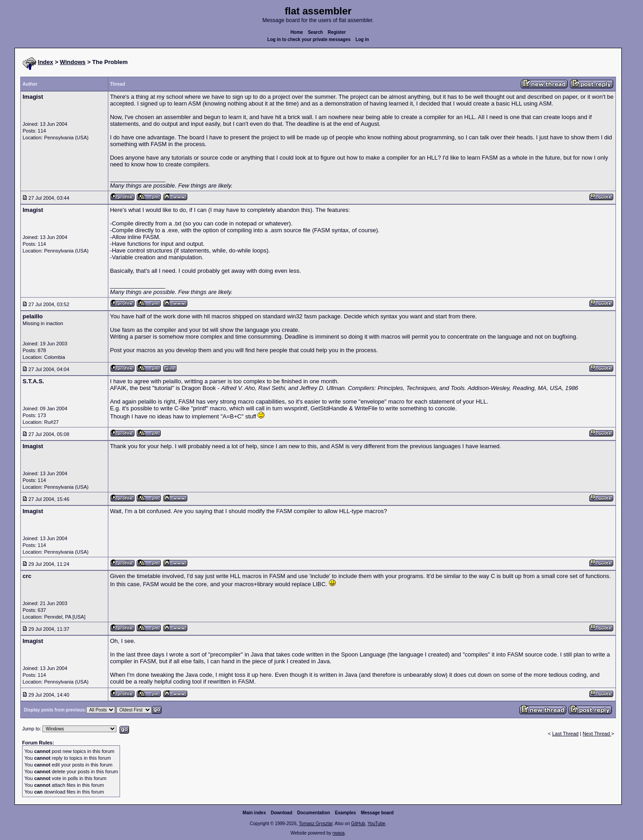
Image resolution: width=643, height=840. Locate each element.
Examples (345, 813)
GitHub (358, 824)
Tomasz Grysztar (315, 824)
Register (337, 32)
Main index (254, 813)
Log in (362, 39)
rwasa (339, 833)
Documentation (314, 813)
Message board (377, 813)
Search (315, 32)
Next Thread (597, 734)
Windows (73, 62)
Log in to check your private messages (309, 39)
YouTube (376, 824)
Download (282, 813)
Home (297, 32)
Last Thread (566, 734)
